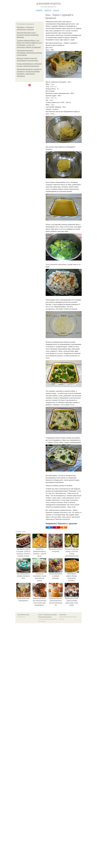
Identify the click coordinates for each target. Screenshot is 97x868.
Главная (39, 10)
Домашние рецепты (49, 4)
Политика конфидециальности (45, 617)
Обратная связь (63, 615)
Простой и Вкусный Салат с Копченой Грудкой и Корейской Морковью (28, 35)
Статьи (56, 10)
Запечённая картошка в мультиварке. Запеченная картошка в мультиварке (29, 53)
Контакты (40, 615)
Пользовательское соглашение (50, 615)
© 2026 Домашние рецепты (23, 615)
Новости (48, 10)
